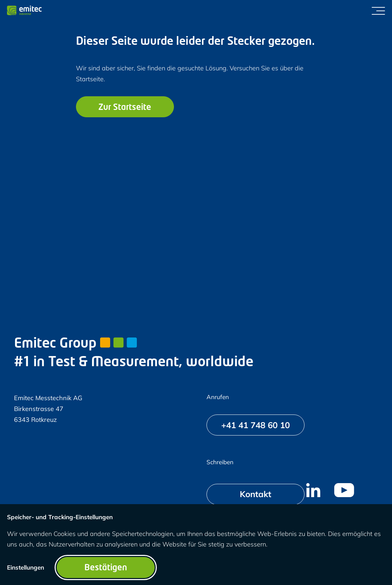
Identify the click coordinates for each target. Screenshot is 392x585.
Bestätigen (106, 568)
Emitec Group (75, 344)
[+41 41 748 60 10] (255, 425)
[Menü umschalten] (378, 11)
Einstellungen (26, 567)
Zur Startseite (125, 108)
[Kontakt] (255, 494)
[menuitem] (313, 490)
